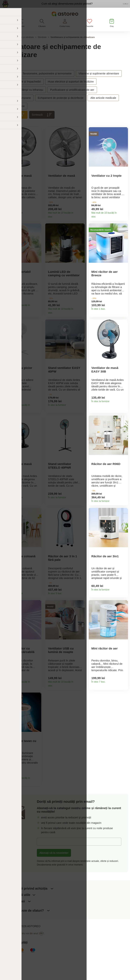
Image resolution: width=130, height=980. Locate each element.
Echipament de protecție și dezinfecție (61, 105)
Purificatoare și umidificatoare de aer (72, 97)
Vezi (109, 7)
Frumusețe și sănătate (23, 44)
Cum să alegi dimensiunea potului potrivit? (49, 7)
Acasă (5, 44)
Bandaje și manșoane (18, 105)
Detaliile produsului (38, 220)
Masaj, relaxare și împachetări (23, 89)
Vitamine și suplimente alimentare (99, 80)
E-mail (43, 864)
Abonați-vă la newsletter (54, 876)
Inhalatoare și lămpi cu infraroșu (24, 97)
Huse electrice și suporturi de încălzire (71, 89)
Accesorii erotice (15, 113)
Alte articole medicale (103, 105)
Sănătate (42, 44)
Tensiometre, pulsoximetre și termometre (47, 80)
